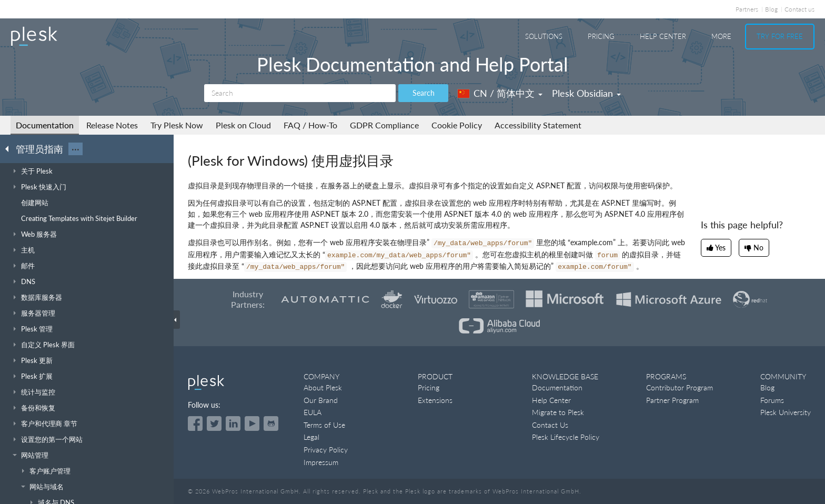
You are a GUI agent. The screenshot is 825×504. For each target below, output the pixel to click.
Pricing (601, 36)
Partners (747, 9)
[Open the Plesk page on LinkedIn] (233, 424)
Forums (772, 400)
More (721, 36)
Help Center (663, 36)
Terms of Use (324, 425)
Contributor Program (680, 387)
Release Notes (112, 125)
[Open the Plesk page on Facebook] (195, 424)
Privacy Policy (326, 450)
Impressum (321, 462)
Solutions (544, 36)
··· (76, 149)
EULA (313, 412)
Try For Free (780, 36)
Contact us (799, 9)
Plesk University (786, 412)
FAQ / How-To (310, 125)
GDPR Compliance (384, 125)
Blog (771, 9)
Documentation (45, 125)
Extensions (435, 400)
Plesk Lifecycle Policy (566, 437)
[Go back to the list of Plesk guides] (10, 148)
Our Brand (321, 400)
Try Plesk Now (177, 125)
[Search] (300, 93)
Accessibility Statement (538, 125)
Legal (311, 437)
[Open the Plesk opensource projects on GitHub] (271, 424)
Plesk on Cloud (243, 125)
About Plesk (323, 387)
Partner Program (672, 400)
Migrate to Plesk (558, 412)
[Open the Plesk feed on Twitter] (214, 424)
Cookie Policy (457, 125)
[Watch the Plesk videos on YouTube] (252, 424)
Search (424, 93)
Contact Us (550, 425)
